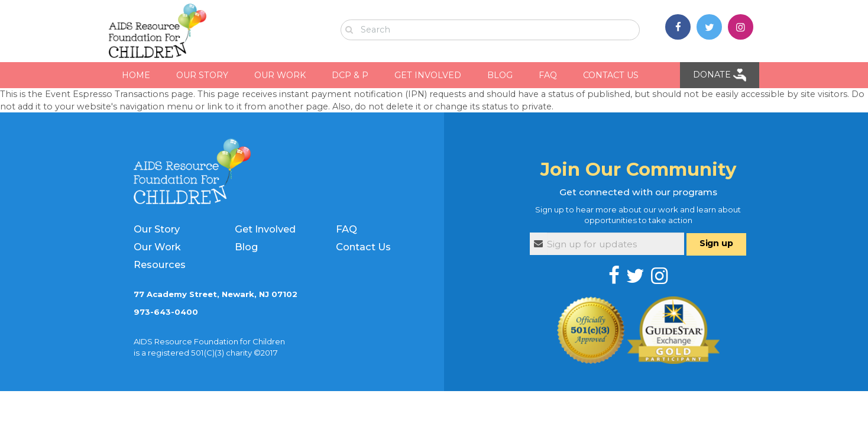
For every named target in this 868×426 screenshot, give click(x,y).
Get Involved (265, 229)
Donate (720, 75)
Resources (160, 264)
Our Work (157, 247)
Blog (247, 247)
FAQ (346, 229)
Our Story (157, 229)
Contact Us (363, 247)
